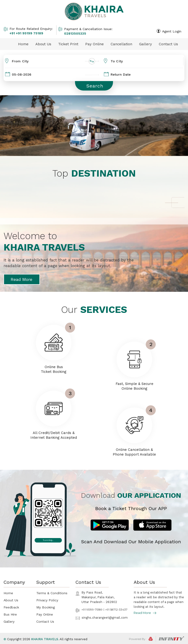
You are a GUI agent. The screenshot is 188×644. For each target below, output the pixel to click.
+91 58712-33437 (116, 610)
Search (95, 86)
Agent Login (172, 31)
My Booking (46, 607)
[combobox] (49, 61)
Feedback (11, 607)
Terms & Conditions (52, 593)
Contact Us (168, 44)
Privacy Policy (47, 600)
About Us (43, 44)
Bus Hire (10, 614)
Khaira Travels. (45, 639)
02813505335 (75, 33)
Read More (21, 279)
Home (23, 44)
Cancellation (121, 44)
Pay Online (94, 44)
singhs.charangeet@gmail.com (105, 618)
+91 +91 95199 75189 (26, 33)
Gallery (146, 44)
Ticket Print (68, 44)
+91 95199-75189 (92, 610)
